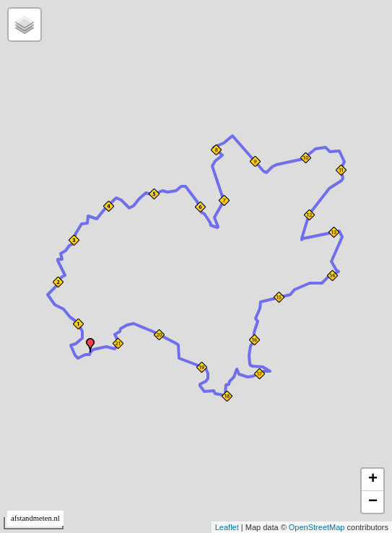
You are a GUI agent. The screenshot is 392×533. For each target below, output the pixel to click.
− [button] (373, 502)
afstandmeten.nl (35, 518)
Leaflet (227, 527)
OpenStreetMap (317, 527)
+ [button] (373, 480)
